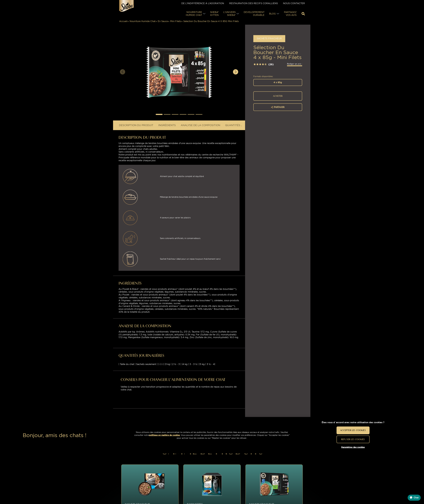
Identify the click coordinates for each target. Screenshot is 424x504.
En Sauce (163, 21)
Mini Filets (176, 21)
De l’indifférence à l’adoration (203, 3)
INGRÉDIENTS (167, 125)
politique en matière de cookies (164, 435)
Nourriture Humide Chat (142, 21)
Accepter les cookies (353, 430)
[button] (159, 114)
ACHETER (278, 96)
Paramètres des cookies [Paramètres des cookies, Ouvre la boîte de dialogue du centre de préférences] (353, 447)
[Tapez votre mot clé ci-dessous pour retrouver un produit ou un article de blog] (303, 14)
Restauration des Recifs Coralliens (254, 3)
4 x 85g (278, 82)
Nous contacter (294, 3)
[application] (413, 498)
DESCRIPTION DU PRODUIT (136, 125)
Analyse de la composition (200, 125)
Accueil (123, 21)
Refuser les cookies (353, 439)
